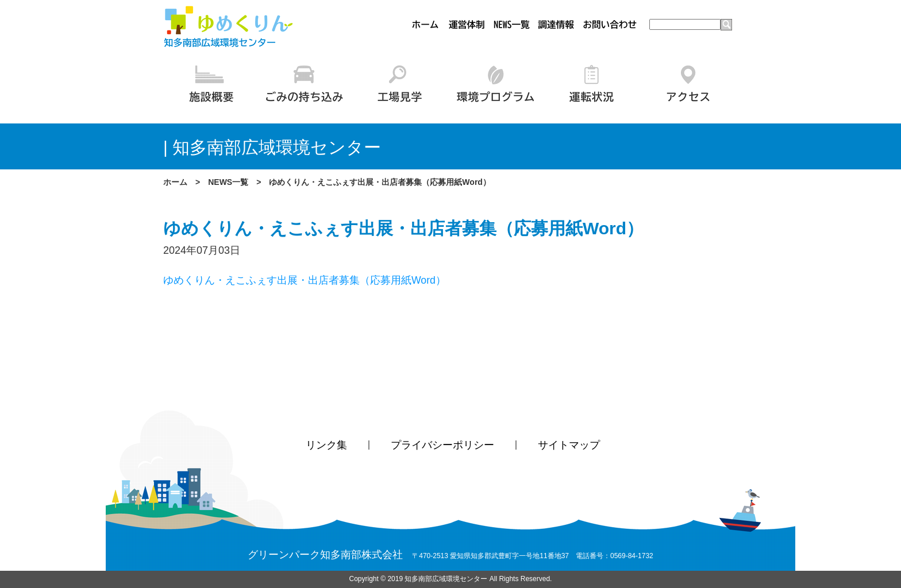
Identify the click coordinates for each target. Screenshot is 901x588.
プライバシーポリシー (442, 446)
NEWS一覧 (228, 182)
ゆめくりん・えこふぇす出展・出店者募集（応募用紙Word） (305, 280)
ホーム (175, 182)
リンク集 (326, 446)
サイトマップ (569, 446)
